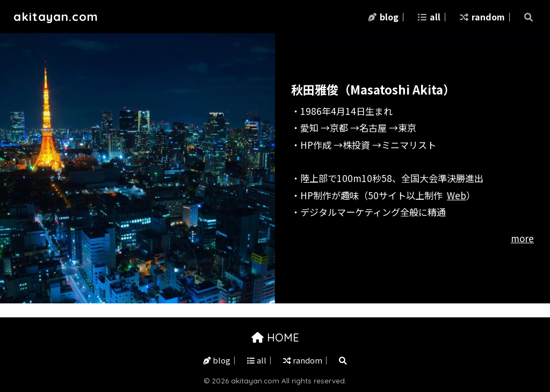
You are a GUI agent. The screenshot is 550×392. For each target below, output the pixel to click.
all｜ (433, 17)
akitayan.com (57, 16)
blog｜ (388, 17)
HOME (275, 337)
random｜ (487, 17)
